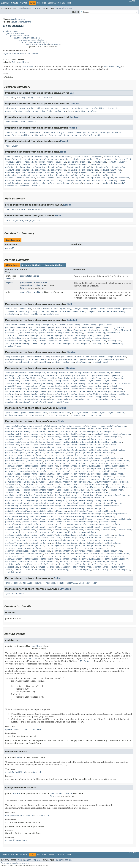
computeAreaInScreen (16, 434)
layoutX (112, 162)
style (95, 183)
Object (9, 283)
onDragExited (106, 167)
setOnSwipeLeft (119, 556)
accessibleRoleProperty (86, 426)
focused (29, 162)
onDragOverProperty (93, 498)
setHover (34, 540)
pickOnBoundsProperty (85, 522)
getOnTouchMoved (49, 466)
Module (15, 3)
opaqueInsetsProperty (37, 386)
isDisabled (34, 479)
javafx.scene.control (22, 22)
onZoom (87, 180)
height (61, 132)
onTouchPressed (13, 180)
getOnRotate (96, 461)
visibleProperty (14, 572)
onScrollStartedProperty (18, 514)
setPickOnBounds (83, 562)
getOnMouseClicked (72, 455)
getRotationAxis (26, 471)
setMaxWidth (89, 391)
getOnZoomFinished (28, 469)
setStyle (67, 564)
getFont (121, 327)
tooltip (32, 122)
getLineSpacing (92, 330)
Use (39, 3)
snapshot (55, 567)
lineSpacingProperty (55, 335)
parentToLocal (123, 519)
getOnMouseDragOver (63, 458)
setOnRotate (96, 554)
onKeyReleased (59, 170)
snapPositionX (48, 399)
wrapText (92, 111)
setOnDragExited (55, 546)
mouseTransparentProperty (68, 492)
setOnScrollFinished (56, 556)
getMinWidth (84, 375)
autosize (59, 429)
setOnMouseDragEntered (96, 548)
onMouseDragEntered (111, 170)
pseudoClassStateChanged (18, 524)
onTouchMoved (122, 178)
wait (81, 583)
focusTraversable (44, 162)
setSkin (56, 362)
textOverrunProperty (63, 343)
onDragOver (121, 167)
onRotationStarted (103, 175)
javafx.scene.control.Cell (37, 44)
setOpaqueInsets (29, 394)
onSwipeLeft (78, 178)
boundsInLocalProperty (100, 429)
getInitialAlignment (52, 330)
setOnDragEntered (35, 546)
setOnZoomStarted (49, 562)
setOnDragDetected (93, 543)
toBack (9, 570)
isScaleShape (45, 381)
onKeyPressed (42, 170)
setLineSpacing (103, 338)
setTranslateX (81, 564)
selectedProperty (116, 311)
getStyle (91, 471)
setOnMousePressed (55, 554)
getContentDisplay (57, 327)
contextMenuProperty (16, 359)
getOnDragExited (55, 453)
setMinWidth (12, 394)
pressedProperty (108, 522)
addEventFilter (13, 429)
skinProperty (83, 362)
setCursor (120, 535)
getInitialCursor (107, 445)
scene (87, 183)
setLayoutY (96, 540)
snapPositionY (65, 399)
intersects (108, 477)
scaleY (69, 183)
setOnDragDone (112, 543)
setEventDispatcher (73, 538)
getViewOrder (12, 477)
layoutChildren (97, 311)
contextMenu (12, 122)
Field (20, 8)
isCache (9, 479)
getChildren (12, 413)
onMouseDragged (35, 172)
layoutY (123, 162)
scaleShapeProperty (82, 389)
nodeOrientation (99, 164)
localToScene (117, 485)
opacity (113, 180)
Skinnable (33, 54)
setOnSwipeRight (14, 559)
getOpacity (66, 469)
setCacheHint (96, 535)
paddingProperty (60, 386)
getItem (127, 309)
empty (31, 98)
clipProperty (107, 431)
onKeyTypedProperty (106, 500)
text (71, 111)
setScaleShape (109, 394)
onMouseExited (115, 172)
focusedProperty (112, 437)
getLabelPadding (73, 330)
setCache (82, 535)
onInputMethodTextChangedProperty (24, 500)
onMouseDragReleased (76, 172)
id (65, 162)
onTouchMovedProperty (17, 516)
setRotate (112, 562)
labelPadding (97, 108)
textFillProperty (41, 343)
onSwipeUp (108, 178)
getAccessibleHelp (45, 439)
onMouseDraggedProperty (108, 503)
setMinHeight (105, 391)
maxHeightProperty (44, 383)
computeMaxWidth (35, 357)
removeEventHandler (77, 524)
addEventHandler (32, 429)
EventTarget (21, 54)
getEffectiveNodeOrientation (49, 445)
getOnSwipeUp (32, 466)
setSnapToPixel (13, 397)
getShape (43, 378)
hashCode (51, 583)
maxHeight (81, 132)
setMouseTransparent (16, 543)
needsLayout (12, 146)
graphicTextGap (80, 108)
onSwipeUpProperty (117, 514)
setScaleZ (55, 564)
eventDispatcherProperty (76, 437)
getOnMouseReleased (77, 461)
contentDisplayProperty (40, 325)
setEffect (55, 538)
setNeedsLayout (78, 415)
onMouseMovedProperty (17, 508)
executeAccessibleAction (42, 359)
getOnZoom (10, 469)
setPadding (45, 394)
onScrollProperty (107, 511)
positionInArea (78, 386)
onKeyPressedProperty (56, 500)
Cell (14, 62)
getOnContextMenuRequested (72, 450)
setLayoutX (82, 540)
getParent (79, 469)
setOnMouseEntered (112, 551)
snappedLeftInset (84, 397)
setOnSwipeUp (32, 559)
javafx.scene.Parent (20, 36)
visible (36, 186)
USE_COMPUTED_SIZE (16, 210)
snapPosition (32, 399)
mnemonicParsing (14, 111)
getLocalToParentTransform (94, 447)
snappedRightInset (105, 397)
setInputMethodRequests (61, 540)
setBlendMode (68, 535)
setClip (109, 535)
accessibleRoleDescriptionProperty (52, 426)
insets (70, 132)
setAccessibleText (49, 535)
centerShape (49, 132)
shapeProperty (42, 397)
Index (63, 3)
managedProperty (44, 492)
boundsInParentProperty (18, 431)
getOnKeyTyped (53, 455)
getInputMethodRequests (18, 447)
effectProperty (52, 437)
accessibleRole (63, 157)
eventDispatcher (14, 162)
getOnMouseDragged (40, 458)
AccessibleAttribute (32, 285)
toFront (18, 570)
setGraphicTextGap (82, 338)
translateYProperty (58, 570)
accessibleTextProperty (113, 426)
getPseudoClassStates (115, 469)
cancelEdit (12, 309)
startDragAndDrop (82, 567)
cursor (55, 159)
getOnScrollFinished (56, 463)
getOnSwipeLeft (119, 463)
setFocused (110, 538)
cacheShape (34, 132)
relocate (38, 524)
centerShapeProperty (81, 373)
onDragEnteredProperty (44, 498)
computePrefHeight (96, 357)
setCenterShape (30, 391)
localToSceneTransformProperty (38, 490)
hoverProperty (46, 477)
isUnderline (113, 333)
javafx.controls (18, 19)
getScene (80, 471)
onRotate (64, 175)
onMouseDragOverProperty (18, 506)
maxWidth (93, 132)
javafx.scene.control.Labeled (35, 42)
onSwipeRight (93, 178)
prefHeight (37, 135)
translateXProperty (35, 570)
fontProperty (89, 325)
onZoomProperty (41, 519)
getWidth (82, 378)
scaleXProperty (57, 527)
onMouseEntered (97, 172)
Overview (5, 3)
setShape (123, 394)
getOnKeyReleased (34, 455)
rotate (35, 183)
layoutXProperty (83, 482)
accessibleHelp (14, 157)
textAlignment (32, 111)
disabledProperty (101, 434)
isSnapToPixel (62, 381)
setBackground (102, 389)
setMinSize (120, 391)
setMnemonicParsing (16, 341)
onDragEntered (89, 167)
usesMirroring (101, 570)
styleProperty (118, 567)
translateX (106, 183)
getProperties (94, 469)
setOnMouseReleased (77, 554)
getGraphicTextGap (29, 330)
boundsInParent (13, 159)
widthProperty (64, 402)
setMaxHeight (60, 391)
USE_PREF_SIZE (35, 210)
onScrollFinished (14, 178)
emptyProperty (81, 309)
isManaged (93, 479)
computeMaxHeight (15, 357)
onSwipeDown (63, 178)
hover (59, 162)
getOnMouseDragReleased (88, 458)
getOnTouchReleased (92, 466)
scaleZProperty (93, 527)
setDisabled (41, 538)
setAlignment (104, 335)
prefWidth (50, 135)
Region (73, 128)
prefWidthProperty (50, 389)
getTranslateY (64, 474)
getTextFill (12, 333)
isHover (81, 479)
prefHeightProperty (16, 389)
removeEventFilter (55, 524)
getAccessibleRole (66, 439)
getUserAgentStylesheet (63, 378)
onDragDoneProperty (119, 495)
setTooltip (68, 362)
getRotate (10, 471)
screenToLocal (13, 532)
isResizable (25, 362)
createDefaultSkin (30, 276)
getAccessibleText (15, 442)
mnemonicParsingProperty (81, 335)
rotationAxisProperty (35, 527)
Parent (64, 141)
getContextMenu (88, 359)
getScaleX (42, 471)
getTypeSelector (100, 474)
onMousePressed (29, 175)
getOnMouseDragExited (17, 458)
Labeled (74, 104)
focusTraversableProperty (19, 439)
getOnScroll (37, 463)
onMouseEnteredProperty (80, 506)
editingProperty (62, 309)
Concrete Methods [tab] (55, 265)
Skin (8, 279)
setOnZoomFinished (28, 562)
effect (128, 159)
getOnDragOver (73, 453)
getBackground (102, 373)
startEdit (36, 314)
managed (63, 164)
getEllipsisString (105, 327)
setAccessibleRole (88, 532)
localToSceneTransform (45, 164)
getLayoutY (72, 447)
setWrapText (115, 341)
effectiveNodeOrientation (108, 159)
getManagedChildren (60, 413)
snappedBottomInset (63, 397)
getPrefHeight (13, 378)
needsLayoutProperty (16, 415)
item (38, 98)
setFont (53, 338)
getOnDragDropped (14, 453)
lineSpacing (113, 108)
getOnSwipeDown (100, 463)
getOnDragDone (118, 450)
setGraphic (65, 338)
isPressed (29, 482)
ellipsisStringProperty (68, 325)
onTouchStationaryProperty (101, 516)
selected (47, 98)
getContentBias (37, 327)
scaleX (60, 183)
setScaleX (30, 564)
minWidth (117, 132)
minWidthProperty (14, 386)
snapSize (80, 399)
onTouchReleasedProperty (71, 516)
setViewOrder (27, 567)
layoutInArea (79, 381)
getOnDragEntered (35, 453)
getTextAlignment (122, 330)
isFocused (47, 479)
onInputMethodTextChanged (19, 170)
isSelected (65, 311)
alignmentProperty (16, 325)
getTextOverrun (28, 333)
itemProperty (80, 311)
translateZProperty (81, 570)
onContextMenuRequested (18, 167)
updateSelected (51, 314)
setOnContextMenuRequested (67, 543)
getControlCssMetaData (81, 327)
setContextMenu (42, 362)
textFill (46, 111)
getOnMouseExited (14, 461)
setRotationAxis (14, 564)
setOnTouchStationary (116, 559)
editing (21, 98)
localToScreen (64, 490)
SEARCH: (76, 12)
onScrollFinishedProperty (82, 511)
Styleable (8, 54)
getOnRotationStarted (17, 463)
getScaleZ (68, 471)
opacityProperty (86, 519)
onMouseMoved (12, 175)
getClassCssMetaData (16, 327)
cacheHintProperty (71, 431)
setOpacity (66, 562)
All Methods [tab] (12, 265)
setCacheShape (13, 391)
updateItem (26, 292)
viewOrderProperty (120, 570)
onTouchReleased (32, 180)
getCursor (117, 442)
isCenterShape (29, 381)
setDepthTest (12, 538)
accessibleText (81, 157)
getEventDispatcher (77, 445)
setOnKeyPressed (14, 548)
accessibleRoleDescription (38, 157)
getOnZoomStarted (49, 469)
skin (23, 122)
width (97, 135)
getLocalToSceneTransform (19, 450)
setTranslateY (99, 564)
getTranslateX (47, 474)
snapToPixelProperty (44, 402)
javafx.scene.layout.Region (27, 38)
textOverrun (60, 111)
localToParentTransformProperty (91, 485)
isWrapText (11, 335)
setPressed (99, 562)
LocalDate (55, 44)
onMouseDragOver (54, 172)
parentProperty (105, 519)
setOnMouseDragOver (63, 551)
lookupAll (28, 492)
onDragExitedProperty (69, 498)
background (12, 132)
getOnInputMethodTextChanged (99, 453)
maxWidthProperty (76, 383)
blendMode (97, 157)
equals (17, 583)
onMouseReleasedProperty (71, 508)
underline (80, 111)
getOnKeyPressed (14, 455)
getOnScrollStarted (80, 463)
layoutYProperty (102, 482)
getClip (105, 442)
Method (36, 8)
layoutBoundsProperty (60, 482)
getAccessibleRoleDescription (94, 439)
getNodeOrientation (45, 450)
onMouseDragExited (15, 172)
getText (107, 330)
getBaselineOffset (68, 359)
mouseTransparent (79, 164)
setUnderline (99, 341)
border (23, 132)
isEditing (24, 311)
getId (93, 445)
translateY (120, 183)
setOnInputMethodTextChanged (99, 546)
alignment (11, 108)
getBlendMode (34, 442)
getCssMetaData (106, 359)
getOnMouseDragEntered (96, 455)
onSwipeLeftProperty (69, 514)
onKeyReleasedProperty (81, 500)
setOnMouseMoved (34, 554)
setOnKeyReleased (34, 548)
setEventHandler (94, 538)
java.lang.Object (10, 31)
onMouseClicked (90, 170)
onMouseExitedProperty (106, 506)
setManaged (109, 540)
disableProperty (121, 434)
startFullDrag (101, 567)
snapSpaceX (11, 402)
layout (111, 413)
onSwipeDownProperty (45, 514)
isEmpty (36, 311)
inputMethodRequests (79, 162)
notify (61, 583)
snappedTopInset (14, 399)
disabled (77, 159)
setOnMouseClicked (72, 548)
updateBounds (96, 415)
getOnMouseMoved (34, 461)
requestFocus (97, 524)
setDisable (27, 538)
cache (39, 159)
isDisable (21, 479)
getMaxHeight (37, 375)
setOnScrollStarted (80, 556)
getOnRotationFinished (117, 461)
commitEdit (25, 309)
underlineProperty (113, 343)
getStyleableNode (15, 594)
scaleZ (79, 183)
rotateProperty (13, 527)
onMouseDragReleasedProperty (49, 506)
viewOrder (24, 186)
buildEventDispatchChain (46, 431)
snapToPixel (86, 135)
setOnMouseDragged (40, 551)
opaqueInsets (12, 135)
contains (34, 434)
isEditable (11, 311)
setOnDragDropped (14, 546)
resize (66, 389)
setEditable (12, 314)
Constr (28, 8)
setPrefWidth (92, 394)
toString (97, 343)
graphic (66, 108)
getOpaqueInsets (101, 375)
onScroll (30, 178)
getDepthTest (12, 445)
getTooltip (11, 362)
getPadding (117, 375)
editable (10, 98)
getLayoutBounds (41, 447)
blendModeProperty (76, 429)
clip (47, 159)
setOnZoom (10, 562)
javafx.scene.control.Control (31, 40)
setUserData (12, 567)
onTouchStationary (53, 180)
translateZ (11, 186)
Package (24, 3)
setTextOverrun (82, 341)
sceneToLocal (12, 530)
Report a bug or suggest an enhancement (15, 863)
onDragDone (57, 167)
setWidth (28, 397)
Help (69, 3)
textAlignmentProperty (17, 343)
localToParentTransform (18, 164)
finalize (28, 583)
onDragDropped (72, 167)
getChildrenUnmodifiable (34, 413)
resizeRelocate (114, 524)
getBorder (116, 373)
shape (75, 135)
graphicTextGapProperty (71, 333)
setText (32, 341)
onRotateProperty (96, 508)
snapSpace (117, 399)
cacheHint (29, 159)
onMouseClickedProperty (18, 503)
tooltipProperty (101, 362)
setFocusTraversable (16, 540)
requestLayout (37, 415)
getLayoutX (58, 447)
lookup (120, 413)
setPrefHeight (61, 394)
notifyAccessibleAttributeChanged (24, 495)
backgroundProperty (16, 373)
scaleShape (64, 135)
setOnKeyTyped (53, 548)
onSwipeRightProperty (93, 514)
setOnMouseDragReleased (88, 551)
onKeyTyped (74, 170)
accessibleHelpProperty (18, 426)
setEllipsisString (37, 338)
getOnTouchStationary (116, 466)
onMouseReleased (48, 175)
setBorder (117, 389)
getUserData (117, 474)
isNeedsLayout (98, 413)
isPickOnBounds (13, 482)
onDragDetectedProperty (93, 495)
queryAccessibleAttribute (34, 283)
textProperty (83, 343)
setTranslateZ (116, 564)
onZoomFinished (73, 180)
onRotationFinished (81, 175)
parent (123, 180)
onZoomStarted (100, 180)
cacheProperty (91, 431)
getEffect (26, 445)
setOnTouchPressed (70, 559)
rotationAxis (48, 183)
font (57, 108)
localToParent (120, 482)
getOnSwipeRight (14, 466)
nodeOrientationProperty (97, 492)
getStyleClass (13, 474)
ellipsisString (45, 108)
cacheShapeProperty (57, 373)
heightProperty (97, 378)
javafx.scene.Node (15, 33)
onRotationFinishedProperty (20, 511)
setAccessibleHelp (66, 532)
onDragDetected (41, 167)
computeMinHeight (55, 357)
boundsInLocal (112, 157)
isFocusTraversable (65, 479)
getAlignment (105, 325)
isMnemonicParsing (95, 333)
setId (44, 540)
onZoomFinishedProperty (18, 519)
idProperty (61, 477)
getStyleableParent (108, 471)
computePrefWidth (117, 357)
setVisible (42, 567)
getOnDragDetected (98, 450)
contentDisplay (26, 108)
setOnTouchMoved (49, 559)
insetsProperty (115, 378)
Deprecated (53, 3)
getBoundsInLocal (52, 442)
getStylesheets (80, 413)
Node (63, 152)
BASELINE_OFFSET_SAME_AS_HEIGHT (23, 220)
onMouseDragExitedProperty (79, 503)
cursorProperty (60, 434)
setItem (24, 314)
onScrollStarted (46, 178)
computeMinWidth (75, 357)
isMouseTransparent (111, 479)
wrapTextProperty (14, 346)
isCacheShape (12, 381)
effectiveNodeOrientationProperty (24, 437)
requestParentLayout (57, 415)
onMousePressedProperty (43, 508)
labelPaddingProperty (30, 335)
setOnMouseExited (14, 554)
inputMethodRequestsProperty (85, 477)
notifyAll (72, 583)
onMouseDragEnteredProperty (48, 503)
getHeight (10, 375)
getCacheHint (92, 442)
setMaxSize (75, 391)
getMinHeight (68, 375)
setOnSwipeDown (100, 556)
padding (25, 135)
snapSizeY (104, 399)
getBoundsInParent (73, 442)
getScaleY (55, 471)
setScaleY (42, 564)
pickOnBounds (12, 183)
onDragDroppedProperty (17, 498)
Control (74, 117)
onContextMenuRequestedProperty (61, 495)
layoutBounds (99, 162)
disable (88, 159)
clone (9, 583)
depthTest (65, 159)
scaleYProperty (75, 527)
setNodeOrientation (40, 543)
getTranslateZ (81, 474)
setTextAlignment (48, 341)
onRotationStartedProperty (52, 511)
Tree (44, 3)
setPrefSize (77, 394)
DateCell (10, 248)
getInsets (23, 375)
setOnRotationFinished (117, 554)
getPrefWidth (29, 378)
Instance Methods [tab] (32, 265)
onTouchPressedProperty (43, 516)
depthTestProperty (80, 434)
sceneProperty (111, 527)
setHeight (46, 391)
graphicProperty (47, 333)
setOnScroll (37, 556)
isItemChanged (49, 311)
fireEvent (96, 437)
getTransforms (30, 474)
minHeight (105, 132)
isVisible (41, 482)
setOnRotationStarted (17, 556)
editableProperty (43, 309)
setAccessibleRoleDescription (21, 535)
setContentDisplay (15, 338)
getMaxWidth (53, 375)
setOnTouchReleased (92, 559)
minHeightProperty (110, 383)
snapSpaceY (25, 402)
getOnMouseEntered (112, 458)
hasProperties (29, 477)
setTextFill (65, 341)
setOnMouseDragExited (17, 551)
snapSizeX (92, 399)
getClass (39, 583)
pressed (25, 183)
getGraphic (11, 330)
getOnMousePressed (55, 461)
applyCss (48, 429)
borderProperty (37, 373)
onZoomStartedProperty (63, 519)
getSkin (120, 359)
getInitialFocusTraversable (105, 309)
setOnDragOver (73, 546)
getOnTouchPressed (70, 466)
